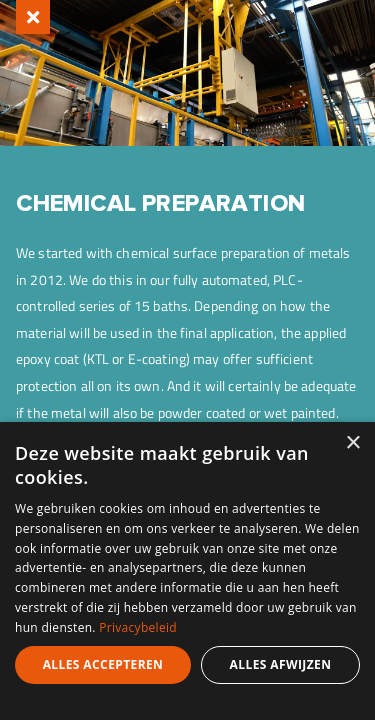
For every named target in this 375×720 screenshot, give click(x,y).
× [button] (352, 443)
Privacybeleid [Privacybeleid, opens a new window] (138, 627)
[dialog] (187, 571)
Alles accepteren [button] (103, 664)
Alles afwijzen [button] (281, 664)
